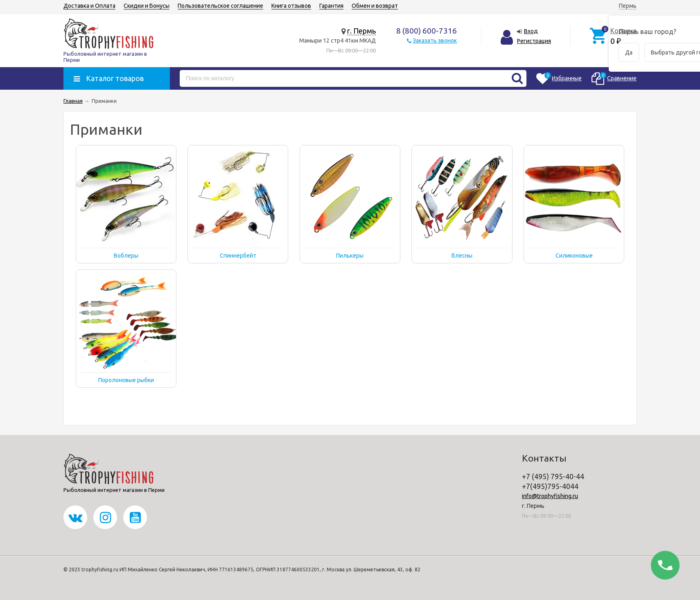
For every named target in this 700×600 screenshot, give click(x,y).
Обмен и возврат (375, 6)
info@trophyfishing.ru (550, 496)
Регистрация (534, 41)
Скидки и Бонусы (147, 6)
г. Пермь (361, 31)
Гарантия (331, 6)
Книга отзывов (291, 6)
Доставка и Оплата (89, 6)
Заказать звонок (435, 41)
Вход (531, 31)
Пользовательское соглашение (220, 6)
